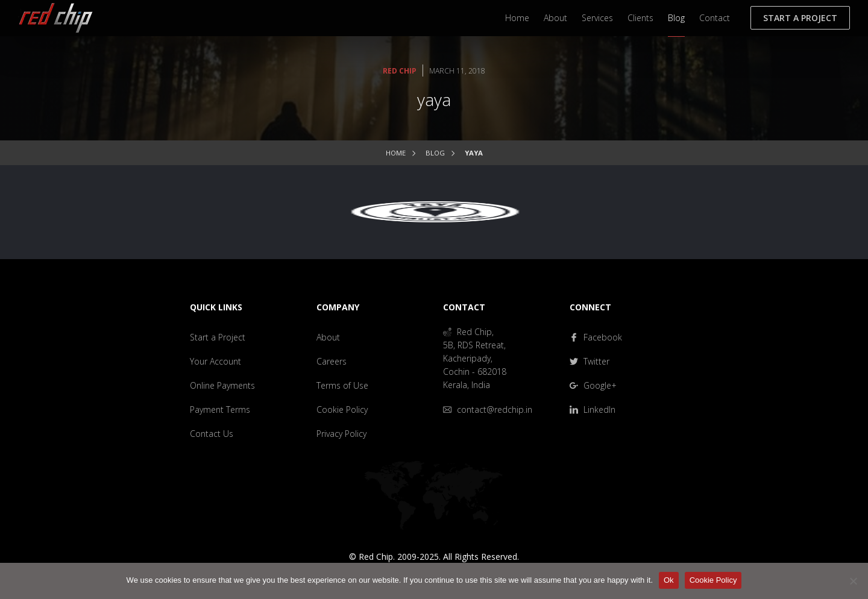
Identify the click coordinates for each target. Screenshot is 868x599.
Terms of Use (342, 385)
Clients (640, 18)
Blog (676, 18)
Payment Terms (220, 409)
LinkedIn (593, 409)
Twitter (590, 361)
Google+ (593, 385)
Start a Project (800, 18)
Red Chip (400, 71)
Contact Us (212, 434)
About (555, 18)
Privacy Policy (341, 434)
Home (517, 18)
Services (597, 18)
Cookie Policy (342, 409)
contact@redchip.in (488, 409)
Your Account (215, 361)
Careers (332, 361)
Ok (669, 580)
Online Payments (222, 385)
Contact (715, 18)
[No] (853, 581)
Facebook (596, 337)
